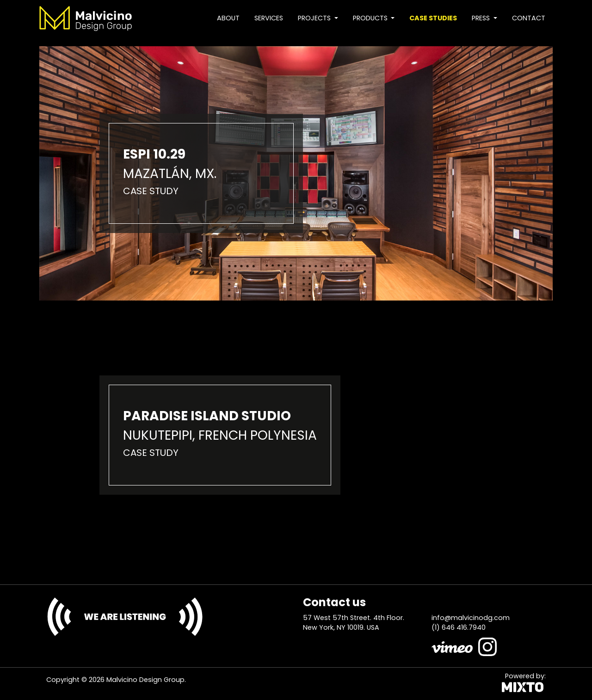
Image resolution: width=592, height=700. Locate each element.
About (228, 18)
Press (482, 18)
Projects (315, 18)
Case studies (433, 18)
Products (371, 18)
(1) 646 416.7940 (459, 627)
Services (269, 18)
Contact (529, 18)
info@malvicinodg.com (471, 618)
